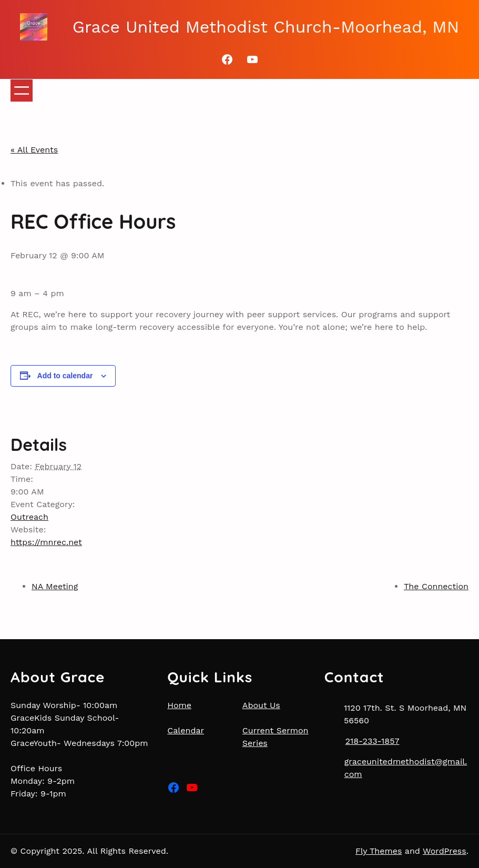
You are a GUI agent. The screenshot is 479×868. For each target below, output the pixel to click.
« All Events (34, 150)
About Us (261, 705)
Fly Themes (379, 851)
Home (179, 705)
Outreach (29, 517)
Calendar (186, 730)
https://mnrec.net (46, 542)
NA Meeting (55, 586)
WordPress (445, 851)
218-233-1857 (373, 741)
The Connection (436, 586)
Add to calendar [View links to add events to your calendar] (65, 376)
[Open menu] (22, 90)
